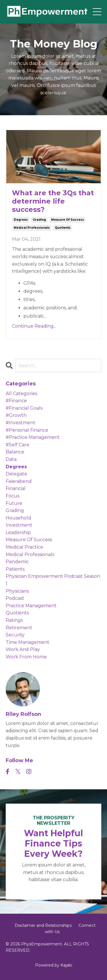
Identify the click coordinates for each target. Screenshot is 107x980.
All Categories (21, 394)
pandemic (17, 562)
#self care (18, 445)
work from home (26, 657)
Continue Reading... (34, 326)
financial (16, 488)
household (18, 518)
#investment (21, 423)
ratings (14, 620)
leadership (18, 532)
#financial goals (24, 408)
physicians (17, 591)
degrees (21, 220)
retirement (19, 628)
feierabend (19, 481)
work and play (23, 649)
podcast (15, 598)
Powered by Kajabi (54, 965)
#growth (16, 415)
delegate (16, 474)
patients (15, 569)
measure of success (67, 220)
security (15, 635)
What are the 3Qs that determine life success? (53, 201)
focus (13, 496)
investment (19, 525)
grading (39, 220)
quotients (63, 228)
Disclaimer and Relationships (43, 925)
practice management (31, 606)
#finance (16, 401)
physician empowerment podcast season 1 (53, 580)
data (11, 459)
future (14, 503)
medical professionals (32, 228)
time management (28, 642)
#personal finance (27, 430)
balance (15, 452)
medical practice (24, 547)
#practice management (33, 437)
